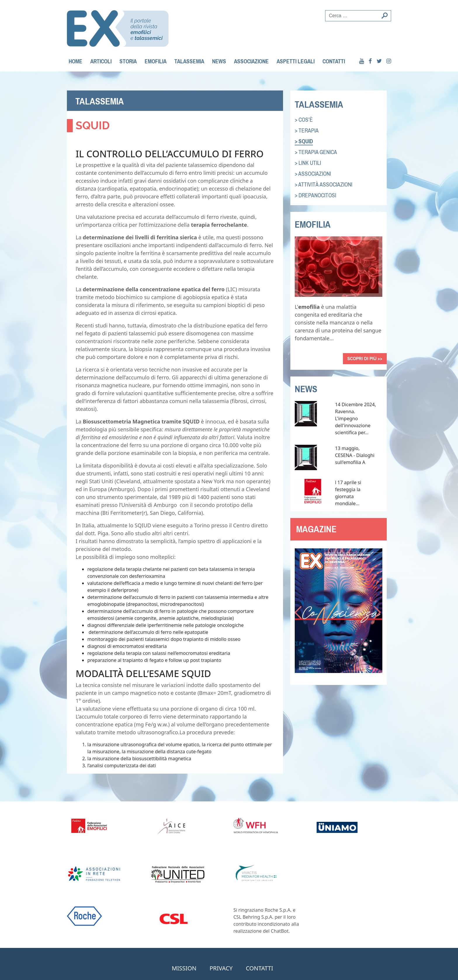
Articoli (101, 61)
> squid (304, 141)
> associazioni (313, 174)
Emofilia (156, 61)
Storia (128, 61)
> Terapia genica (316, 152)
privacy (221, 968)
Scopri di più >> (365, 359)
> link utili (308, 163)
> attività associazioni (323, 185)
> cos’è (304, 120)
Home (76, 61)
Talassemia (189, 61)
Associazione (251, 61)
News (219, 61)
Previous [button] (299, 613)
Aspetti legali (296, 61)
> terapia (307, 131)
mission (184, 968)
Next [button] (378, 613)
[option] (339, 611)
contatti (334, 61)
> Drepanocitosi (315, 195)
